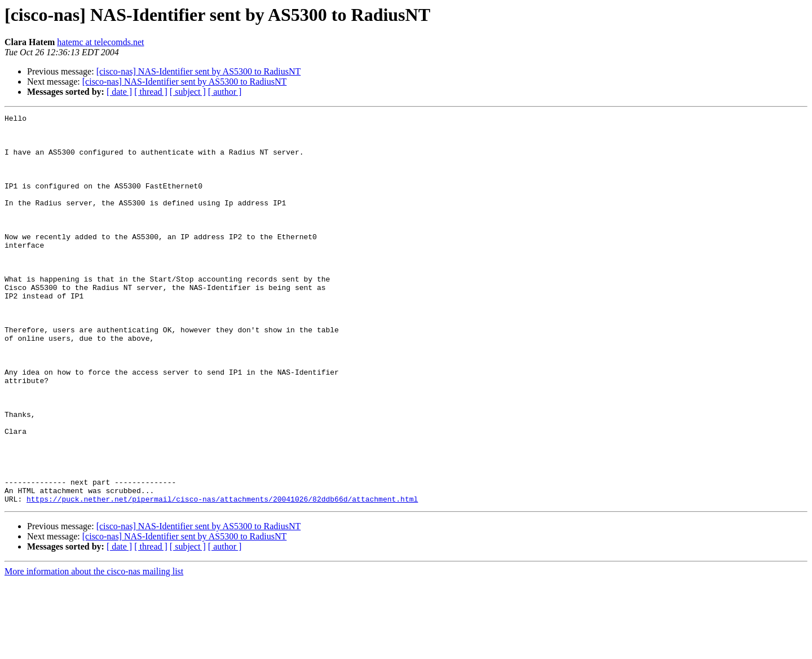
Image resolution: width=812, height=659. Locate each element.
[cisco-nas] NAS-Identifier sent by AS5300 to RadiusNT (199, 71)
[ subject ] (188, 92)
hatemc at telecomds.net (100, 42)
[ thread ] (151, 92)
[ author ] (225, 92)
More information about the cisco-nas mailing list (94, 649)
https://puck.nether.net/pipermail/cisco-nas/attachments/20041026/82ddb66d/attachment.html (222, 577)
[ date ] (119, 92)
